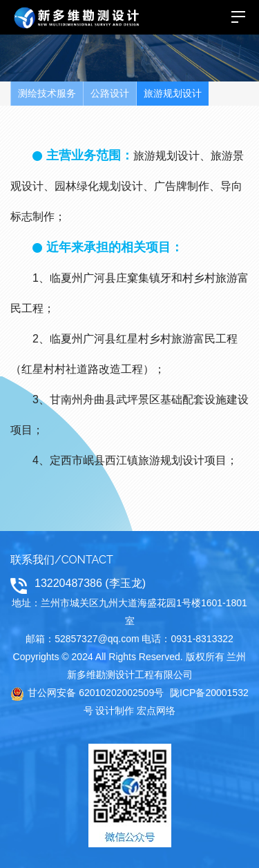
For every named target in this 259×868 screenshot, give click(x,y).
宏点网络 (156, 711)
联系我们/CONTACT (62, 560)
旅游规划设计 (173, 93)
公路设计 (110, 93)
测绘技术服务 (47, 93)
